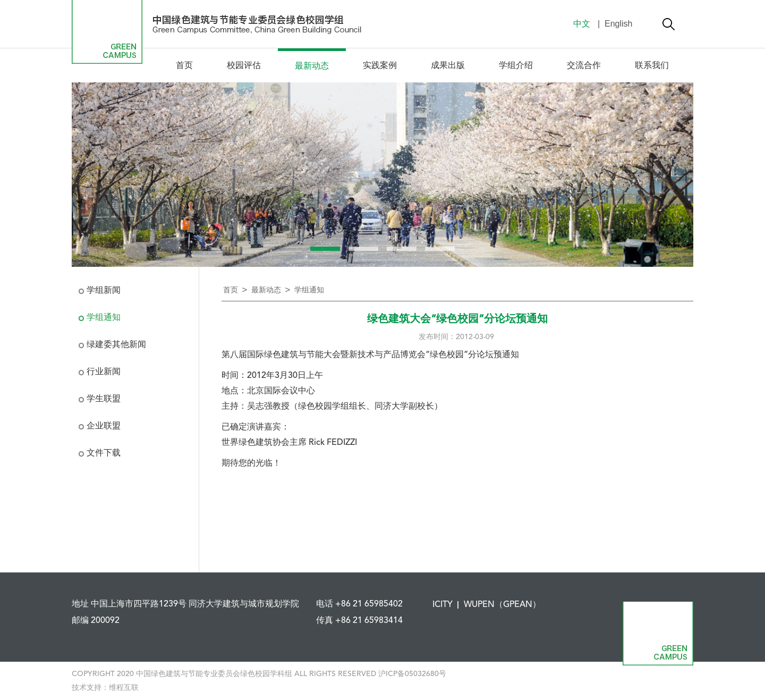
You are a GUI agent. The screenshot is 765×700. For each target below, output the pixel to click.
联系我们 (652, 66)
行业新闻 (104, 372)
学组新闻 (104, 291)
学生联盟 (104, 399)
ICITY (443, 605)
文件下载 (104, 453)
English (618, 24)
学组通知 (104, 318)
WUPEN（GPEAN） (502, 605)
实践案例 (380, 66)
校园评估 (244, 66)
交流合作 (584, 66)
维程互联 (124, 688)
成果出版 (448, 66)
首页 (184, 66)
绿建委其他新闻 (116, 345)
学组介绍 (516, 66)
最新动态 (312, 66)
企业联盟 (104, 426)
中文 (582, 24)
